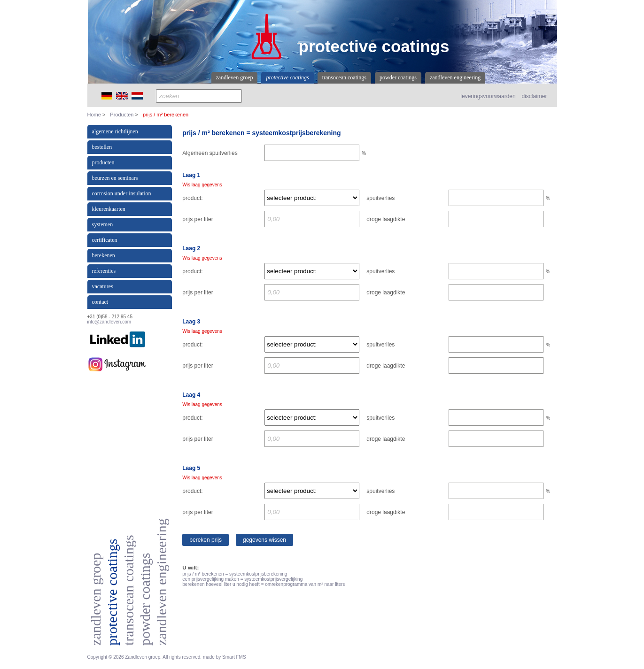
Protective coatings (287, 77)
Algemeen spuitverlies (210, 153)
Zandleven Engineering (455, 77)
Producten (122, 115)
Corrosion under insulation (122, 193)
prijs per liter (198, 219)
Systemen (103, 224)
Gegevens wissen (264, 540)
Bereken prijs (206, 540)
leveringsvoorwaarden (488, 96)
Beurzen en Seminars (115, 178)
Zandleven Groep (235, 77)
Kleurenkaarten (109, 209)
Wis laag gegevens (202, 185)
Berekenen (104, 255)
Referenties (104, 271)
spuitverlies (380, 198)
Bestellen (102, 147)
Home (94, 115)
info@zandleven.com (109, 322)
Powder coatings (398, 77)
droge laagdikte (386, 219)
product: (192, 198)
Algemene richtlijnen (115, 131)
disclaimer (534, 96)
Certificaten (105, 240)
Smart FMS (234, 657)
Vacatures (103, 286)
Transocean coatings (344, 77)
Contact (100, 302)
